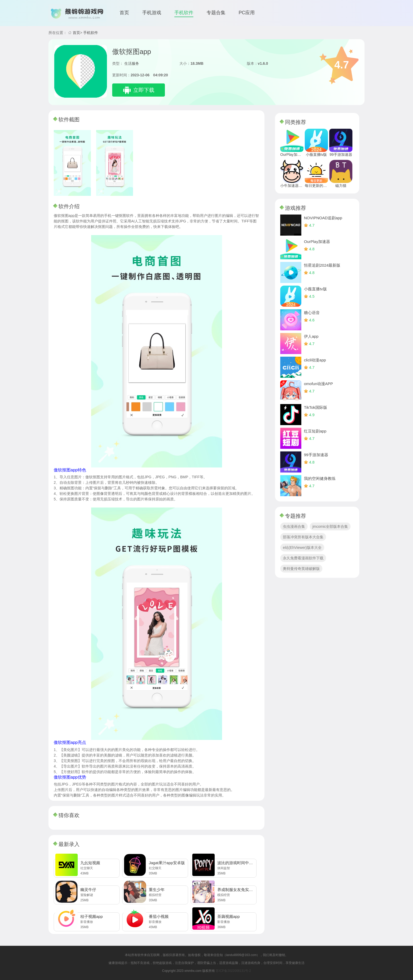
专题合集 (216, 13)
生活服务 (132, 63)
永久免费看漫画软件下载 (303, 558)
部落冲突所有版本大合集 (303, 537)
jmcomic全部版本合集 (330, 526)
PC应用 (247, 13)
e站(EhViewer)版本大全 (302, 548)
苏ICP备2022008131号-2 (233, 971)
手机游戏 (152, 13)
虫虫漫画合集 (294, 526)
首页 (124, 13)
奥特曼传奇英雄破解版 (301, 569)
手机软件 (184, 13)
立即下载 (144, 90)
